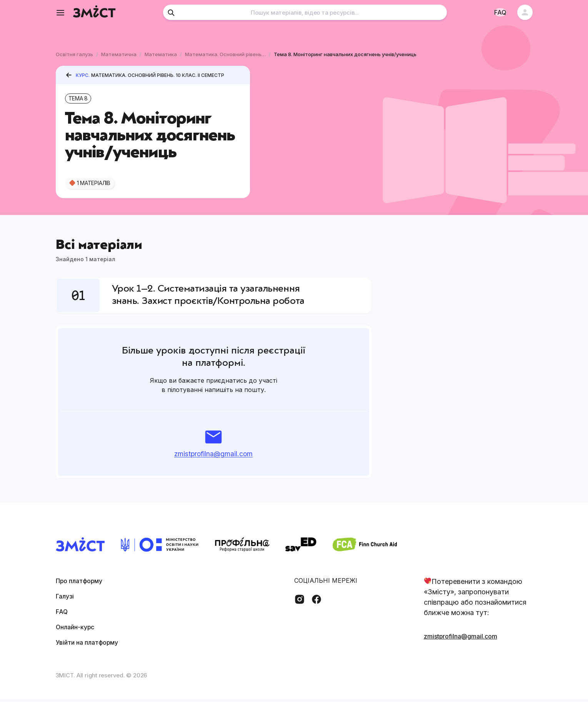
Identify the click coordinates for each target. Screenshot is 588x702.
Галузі (66, 599)
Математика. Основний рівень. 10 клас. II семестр (225, 54)
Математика (161, 54)
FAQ (62, 614)
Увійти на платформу (92, 645)
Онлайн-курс (78, 629)
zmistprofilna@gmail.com (214, 456)
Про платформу (83, 583)
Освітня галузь (74, 54)
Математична (119, 54)
